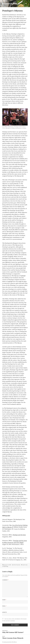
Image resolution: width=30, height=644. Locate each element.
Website (5, 612)
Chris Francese (17, 565)
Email (4, 606)
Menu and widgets (26, 5)
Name (4, 600)
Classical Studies (10, 4)
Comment (5, 580)
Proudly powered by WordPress (9, 642)
